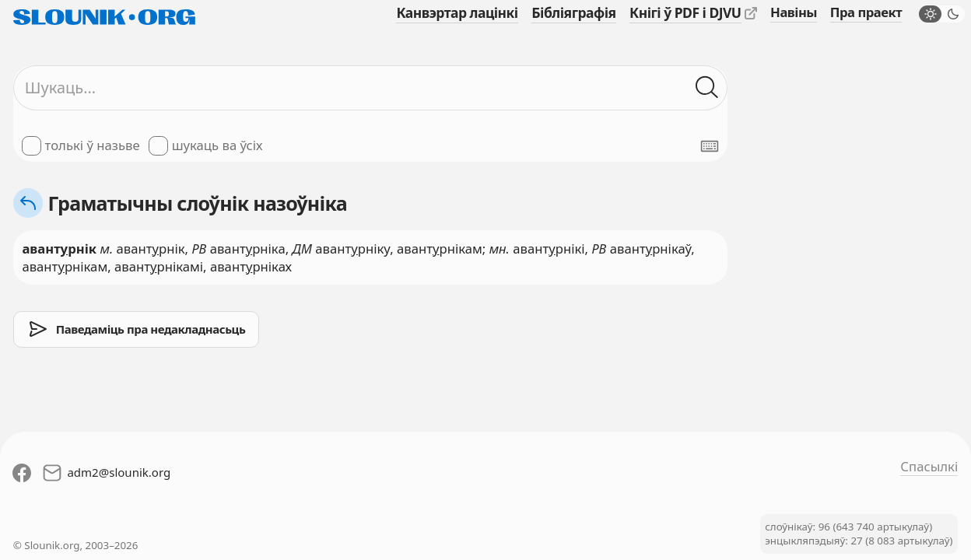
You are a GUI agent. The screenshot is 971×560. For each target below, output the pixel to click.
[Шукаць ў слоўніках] (707, 87)
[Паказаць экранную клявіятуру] (710, 146)
